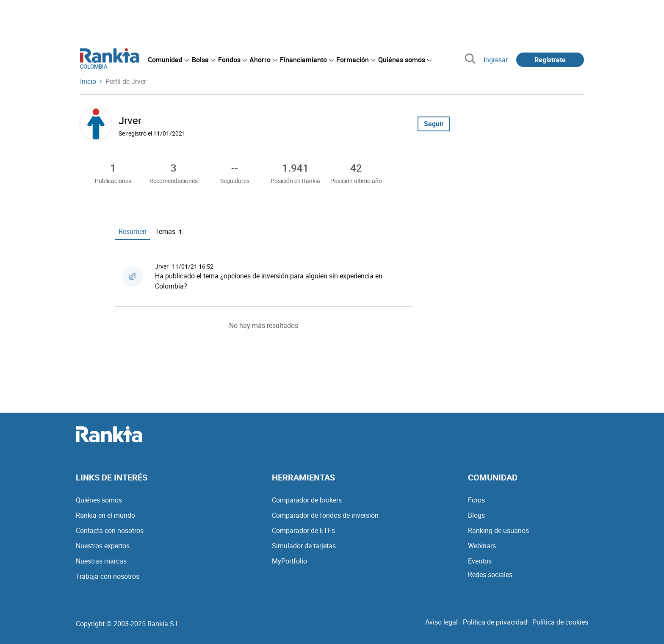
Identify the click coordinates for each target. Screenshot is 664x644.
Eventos (480, 561)
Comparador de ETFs (303, 530)
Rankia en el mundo (105, 515)
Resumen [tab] (133, 231)
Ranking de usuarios (498, 530)
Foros (476, 500)
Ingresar (496, 60)
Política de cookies (560, 622)
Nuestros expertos (103, 546)
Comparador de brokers (307, 500)
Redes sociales (490, 575)
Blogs (476, 515)
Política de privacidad (495, 622)
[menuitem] (168, 60)
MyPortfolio (289, 561)
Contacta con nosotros (110, 530)
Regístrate (550, 60)
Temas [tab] (169, 231)
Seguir (434, 124)
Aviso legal (441, 622)
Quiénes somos (99, 500)
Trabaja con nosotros (108, 576)
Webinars (482, 546)
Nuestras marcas (101, 561)
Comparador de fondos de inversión (325, 515)
